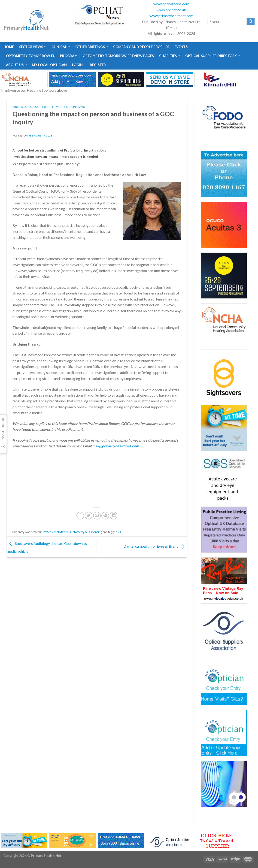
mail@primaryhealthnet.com (115, 446)
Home (9, 47)
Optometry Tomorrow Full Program (42, 56)
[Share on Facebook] (80, 516)
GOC (121, 532)
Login (77, 65)
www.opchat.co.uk (171, 10)
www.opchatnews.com (171, 4)
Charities (170, 56)
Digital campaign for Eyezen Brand (155, 546)
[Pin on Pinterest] (105, 516)
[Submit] (251, 22)
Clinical (61, 47)
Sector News (33, 47)
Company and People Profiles (141, 47)
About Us (16, 65)
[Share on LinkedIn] (114, 516)
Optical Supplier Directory (213, 56)
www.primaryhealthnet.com (171, 16)
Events (181, 47)
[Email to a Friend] (97, 516)
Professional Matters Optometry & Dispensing (49, 107)
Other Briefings (92, 47)
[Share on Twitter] (89, 516)
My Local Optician (49, 65)
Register (98, 65)
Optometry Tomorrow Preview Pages (118, 56)
